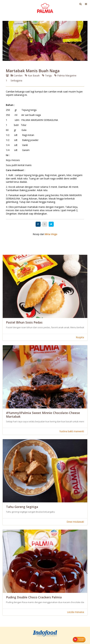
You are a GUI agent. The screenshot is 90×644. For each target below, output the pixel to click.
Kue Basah (32, 75)
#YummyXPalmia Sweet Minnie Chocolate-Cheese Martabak (43, 415)
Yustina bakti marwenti (72, 431)
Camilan (17, 75)
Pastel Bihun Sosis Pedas (24, 322)
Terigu (47, 75)
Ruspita (80, 337)
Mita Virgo (51, 234)
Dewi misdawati (75, 522)
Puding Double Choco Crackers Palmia (34, 597)
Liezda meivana (75, 612)
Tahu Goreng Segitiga (22, 507)
